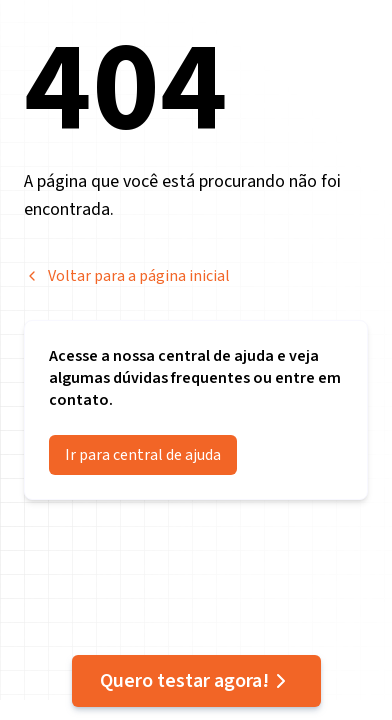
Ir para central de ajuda (143, 455)
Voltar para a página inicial (127, 276)
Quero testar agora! (196, 681)
